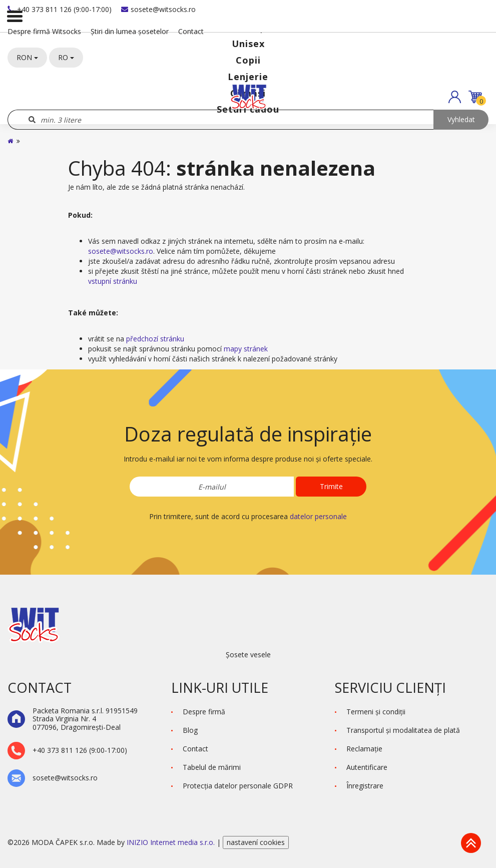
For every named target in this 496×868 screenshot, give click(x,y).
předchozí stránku (155, 339)
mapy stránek (246, 349)
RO (66, 57)
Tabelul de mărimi (212, 767)
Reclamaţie (364, 749)
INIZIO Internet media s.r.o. (172, 842)
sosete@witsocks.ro (158, 9)
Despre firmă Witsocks (44, 31)
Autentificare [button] (367, 767)
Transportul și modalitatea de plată (403, 730)
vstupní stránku (113, 281)
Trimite (331, 486)
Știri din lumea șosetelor (130, 31)
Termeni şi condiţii (376, 712)
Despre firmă (204, 712)
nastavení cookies (256, 842)
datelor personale (318, 516)
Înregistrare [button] (365, 786)
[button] (455, 97)
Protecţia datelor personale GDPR (238, 786)
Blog (190, 730)
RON (27, 57)
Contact (191, 31)
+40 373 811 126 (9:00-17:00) (60, 9)
